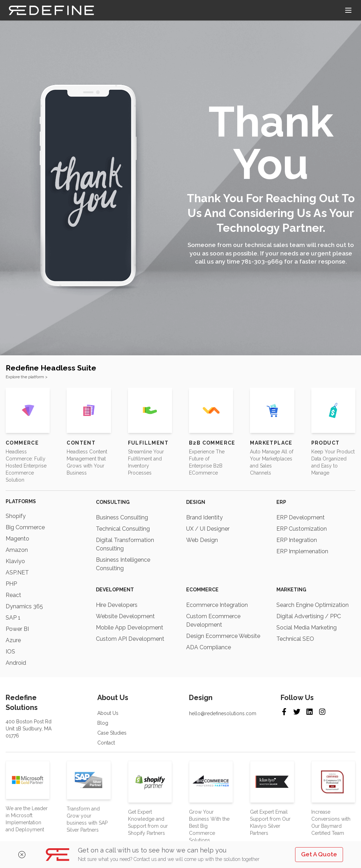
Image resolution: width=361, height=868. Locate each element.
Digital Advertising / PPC (309, 616)
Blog (103, 723)
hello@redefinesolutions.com (223, 713)
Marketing (291, 590)
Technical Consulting (123, 529)
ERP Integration (297, 540)
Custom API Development (130, 639)
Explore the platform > (27, 377)
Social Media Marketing (307, 628)
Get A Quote (319, 854)
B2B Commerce (212, 443)
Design (196, 502)
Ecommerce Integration (217, 605)
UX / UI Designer (208, 529)
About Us (108, 713)
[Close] (28, 855)
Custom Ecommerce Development (213, 620)
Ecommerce (202, 590)
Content (81, 443)
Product (326, 443)
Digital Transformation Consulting (125, 544)
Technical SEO (295, 639)
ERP (281, 502)
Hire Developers (117, 605)
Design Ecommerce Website (223, 636)
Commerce (22, 443)
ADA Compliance (209, 647)
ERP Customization (302, 529)
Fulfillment (148, 443)
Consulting (113, 502)
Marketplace (271, 443)
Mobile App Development (130, 628)
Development (115, 590)
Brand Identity (204, 517)
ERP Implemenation (302, 551)
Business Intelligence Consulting (123, 564)
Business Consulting (122, 517)
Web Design (202, 540)
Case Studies (112, 733)
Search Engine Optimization (313, 605)
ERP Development (301, 517)
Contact (106, 743)
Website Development (125, 616)
